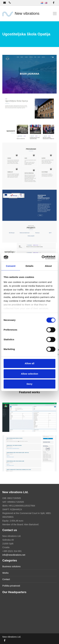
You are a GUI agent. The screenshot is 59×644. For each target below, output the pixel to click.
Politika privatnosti (11, 586)
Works (5, 573)
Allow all (30, 363)
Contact (6, 579)
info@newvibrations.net (14, 555)
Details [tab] (29, 266)
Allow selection (29, 374)
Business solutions (11, 566)
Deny (30, 384)
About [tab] (48, 266)
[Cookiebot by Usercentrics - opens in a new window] (42, 257)
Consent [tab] (11, 266)
